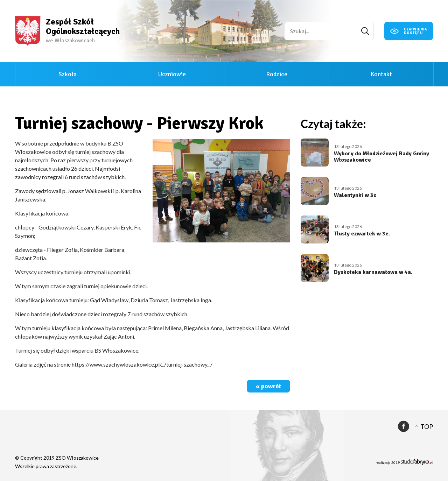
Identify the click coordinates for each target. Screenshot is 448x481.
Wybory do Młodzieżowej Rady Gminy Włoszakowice (381, 157)
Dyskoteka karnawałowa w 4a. (373, 272)
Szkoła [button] (68, 74)
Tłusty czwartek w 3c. (362, 234)
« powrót (268, 386)
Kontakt (381, 74)
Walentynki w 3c (355, 195)
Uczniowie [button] (172, 74)
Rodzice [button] (277, 74)
